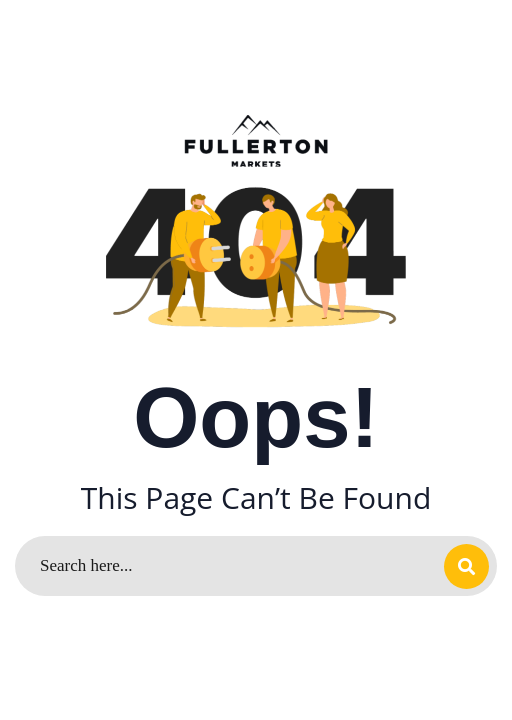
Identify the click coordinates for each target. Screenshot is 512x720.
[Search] (256, 566)
